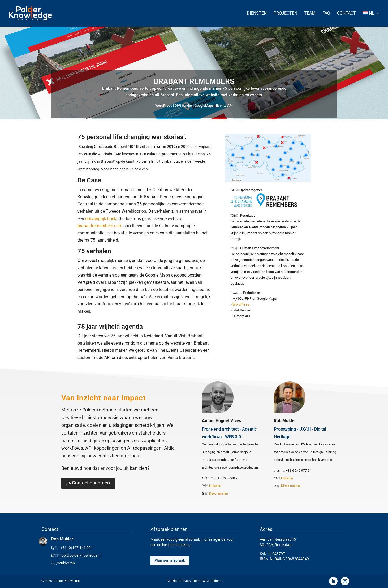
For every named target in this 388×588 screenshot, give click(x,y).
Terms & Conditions (207, 581)
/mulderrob (66, 563)
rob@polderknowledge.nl (81, 555)
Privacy (186, 581)
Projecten (285, 14)
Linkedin (215, 486)
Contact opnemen (91, 483)
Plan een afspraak (170, 560)
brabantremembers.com (100, 226)
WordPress (241, 304)
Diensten (257, 14)
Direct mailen (219, 493)
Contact (346, 14)
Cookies (172, 581)
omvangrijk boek (101, 219)
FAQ (326, 14)
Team (310, 14)
